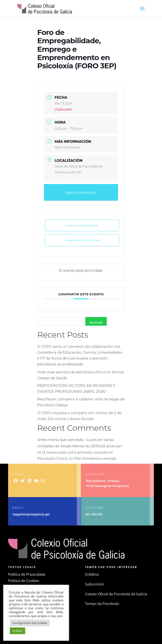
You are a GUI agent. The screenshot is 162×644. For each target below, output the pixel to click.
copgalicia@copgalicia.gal (31, 514)
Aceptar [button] (18, 631)
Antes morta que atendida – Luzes (67, 440)
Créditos (92, 574)
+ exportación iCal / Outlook (82, 240)
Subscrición (95, 584)
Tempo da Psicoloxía (102, 604)
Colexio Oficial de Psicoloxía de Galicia (116, 594)
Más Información (68, 147)
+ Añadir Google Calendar (82, 225)
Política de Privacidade (27, 574)
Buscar (96, 323)
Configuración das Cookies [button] (30, 623)
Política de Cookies (24, 581)
